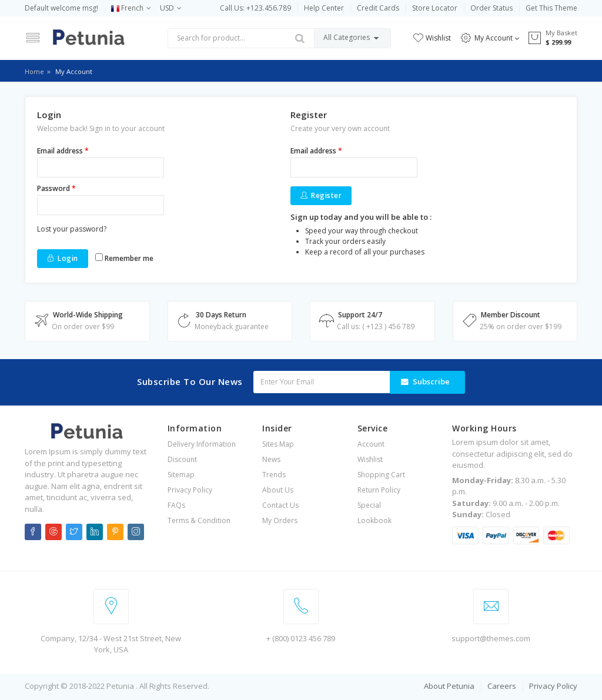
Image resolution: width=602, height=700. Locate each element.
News (271, 459)
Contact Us (280, 505)
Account (371, 444)
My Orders (280, 520)
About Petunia (449, 686)
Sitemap (181, 475)
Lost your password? (72, 229)
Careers (502, 686)
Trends (274, 475)
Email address (63, 151)
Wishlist (432, 38)
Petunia (121, 686)
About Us (278, 490)
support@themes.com (491, 638)
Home (34, 71)
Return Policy (379, 490)
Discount (182, 459)
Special (369, 505)
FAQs (176, 505)
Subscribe (431, 381)
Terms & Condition (199, 520)
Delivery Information (202, 444)
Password (56, 188)
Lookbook (374, 520)
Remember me (124, 258)
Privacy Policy (190, 490)
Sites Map (278, 444)
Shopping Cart (381, 475)
